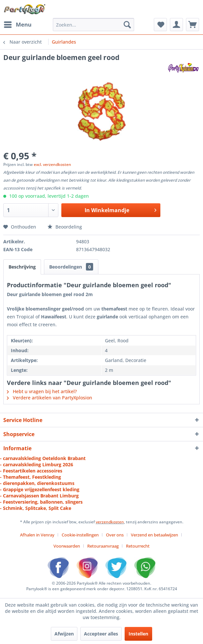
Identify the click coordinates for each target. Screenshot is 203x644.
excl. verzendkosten (52, 164)
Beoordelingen (71, 267)
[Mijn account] (176, 25)
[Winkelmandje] (193, 25)
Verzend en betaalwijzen (154, 535)
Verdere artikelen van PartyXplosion (50, 398)
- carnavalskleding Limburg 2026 (37, 464)
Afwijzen (64, 634)
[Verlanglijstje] (160, 25)
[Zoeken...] (93, 25)
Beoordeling (65, 227)
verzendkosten (110, 522)
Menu (18, 24)
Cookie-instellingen (80, 535)
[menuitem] (17, 25)
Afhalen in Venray (37, 535)
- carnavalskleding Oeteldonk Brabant (43, 458)
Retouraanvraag (103, 546)
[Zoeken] (127, 25)
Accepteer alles (101, 634)
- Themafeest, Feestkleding (30, 477)
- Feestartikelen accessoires (31, 471)
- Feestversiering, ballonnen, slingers (41, 502)
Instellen (138, 634)
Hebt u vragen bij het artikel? (42, 391)
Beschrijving (22, 267)
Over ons (115, 535)
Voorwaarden (67, 546)
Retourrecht (138, 546)
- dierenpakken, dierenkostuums (37, 483)
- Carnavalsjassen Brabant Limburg (39, 496)
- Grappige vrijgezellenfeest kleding (40, 489)
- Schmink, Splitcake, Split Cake (36, 508)
